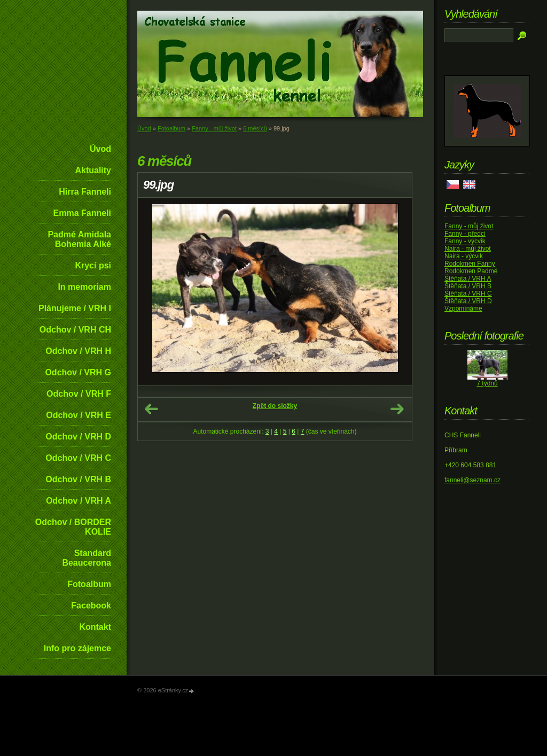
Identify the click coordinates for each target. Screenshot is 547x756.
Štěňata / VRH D (468, 301)
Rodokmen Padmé (471, 271)
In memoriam (84, 287)
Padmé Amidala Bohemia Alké (79, 239)
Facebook (91, 605)
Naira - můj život (468, 249)
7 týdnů (487, 383)
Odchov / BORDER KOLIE (73, 527)
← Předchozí (151, 409)
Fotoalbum (89, 584)
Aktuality (93, 170)
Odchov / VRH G (78, 372)
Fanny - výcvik (465, 241)
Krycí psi (93, 265)
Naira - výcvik (464, 256)
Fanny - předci (465, 234)
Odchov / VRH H (78, 351)
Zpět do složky (275, 406)
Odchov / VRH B (78, 479)
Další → (397, 409)
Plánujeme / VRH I (75, 308)
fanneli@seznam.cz (472, 480)
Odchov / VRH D (78, 437)
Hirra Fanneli (85, 192)
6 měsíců (255, 128)
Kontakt (95, 627)
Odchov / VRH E (79, 415)
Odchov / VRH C (78, 458)
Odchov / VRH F (79, 394)
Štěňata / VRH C (468, 294)
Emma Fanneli (82, 213)
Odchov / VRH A (79, 501)
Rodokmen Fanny (470, 264)
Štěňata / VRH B (468, 286)
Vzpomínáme (463, 308)
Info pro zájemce (77, 648)
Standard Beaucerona (87, 558)
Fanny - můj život (214, 128)
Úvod (100, 149)
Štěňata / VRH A (468, 279)
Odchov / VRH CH (75, 330)
